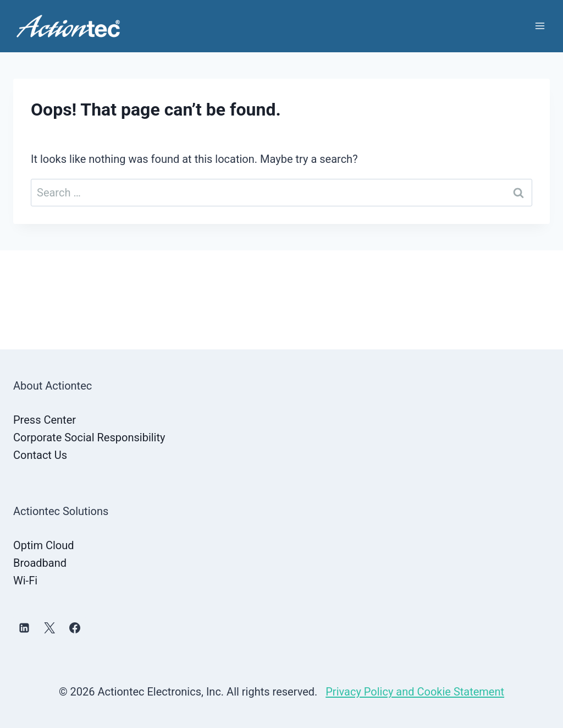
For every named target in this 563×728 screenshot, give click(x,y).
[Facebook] (75, 628)
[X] (49, 628)
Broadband (40, 563)
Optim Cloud (44, 545)
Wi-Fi (25, 581)
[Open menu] (540, 26)
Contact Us (40, 455)
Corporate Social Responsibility (89, 437)
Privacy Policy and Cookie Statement (415, 692)
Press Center (45, 420)
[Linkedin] (24, 628)
